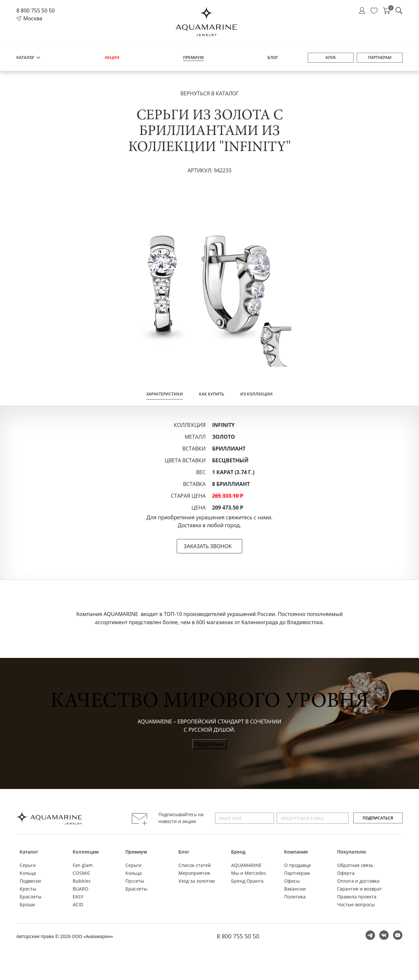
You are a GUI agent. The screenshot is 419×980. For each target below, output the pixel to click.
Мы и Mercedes (249, 873)
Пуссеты (135, 881)
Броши (27, 904)
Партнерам (380, 58)
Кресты (28, 889)
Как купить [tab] (212, 394)
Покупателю (352, 852)
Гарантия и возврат (360, 889)
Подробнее (209, 744)
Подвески (30, 881)
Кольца (28, 873)
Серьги (28, 865)
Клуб (331, 58)
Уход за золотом (197, 881)
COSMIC (82, 873)
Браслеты (31, 897)
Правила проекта (357, 897)
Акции (112, 58)
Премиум (193, 58)
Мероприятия (194, 873)
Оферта (346, 873)
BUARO (81, 889)
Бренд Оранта (247, 881)
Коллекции (86, 852)
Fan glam (83, 865)
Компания (296, 852)
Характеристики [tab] (165, 394)
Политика (295, 897)
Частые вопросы (356, 904)
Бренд (238, 852)
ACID (78, 904)
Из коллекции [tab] (256, 394)
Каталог (29, 58)
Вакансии (295, 889)
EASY (78, 897)
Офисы (292, 881)
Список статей (195, 865)
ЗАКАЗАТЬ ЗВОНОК (208, 546)
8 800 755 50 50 (36, 10)
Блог (273, 58)
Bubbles (82, 881)
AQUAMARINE (246, 865)
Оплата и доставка (358, 881)
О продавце (298, 865)
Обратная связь (355, 865)
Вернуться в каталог (209, 93)
